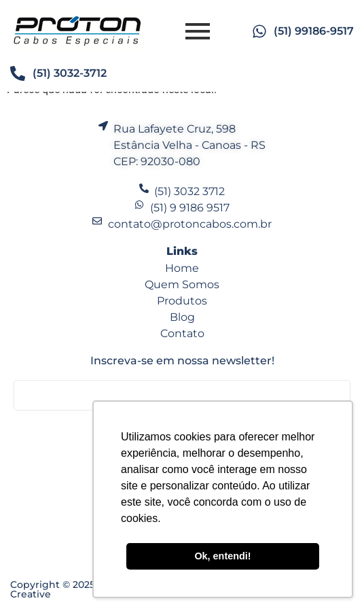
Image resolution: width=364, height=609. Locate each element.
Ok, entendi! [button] (222, 556)
